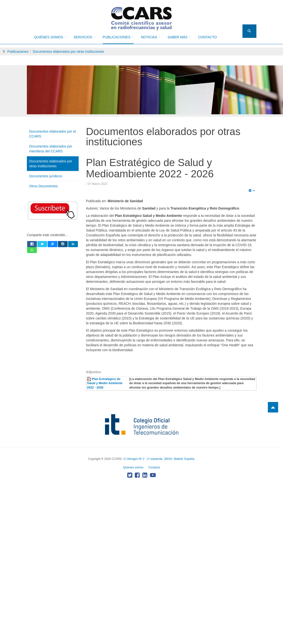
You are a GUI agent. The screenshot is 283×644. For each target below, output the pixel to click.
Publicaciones (118, 37)
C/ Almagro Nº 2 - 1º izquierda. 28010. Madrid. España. (159, 459)
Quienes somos (133, 467)
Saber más (179, 37)
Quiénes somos (50, 37)
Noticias (151, 37)
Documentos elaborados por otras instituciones (68, 52)
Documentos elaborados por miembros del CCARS (51, 149)
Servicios (85, 37)
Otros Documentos (44, 186)
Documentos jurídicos (46, 176)
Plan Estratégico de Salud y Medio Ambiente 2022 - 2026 (105, 383)
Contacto (207, 37)
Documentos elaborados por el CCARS (53, 134)
